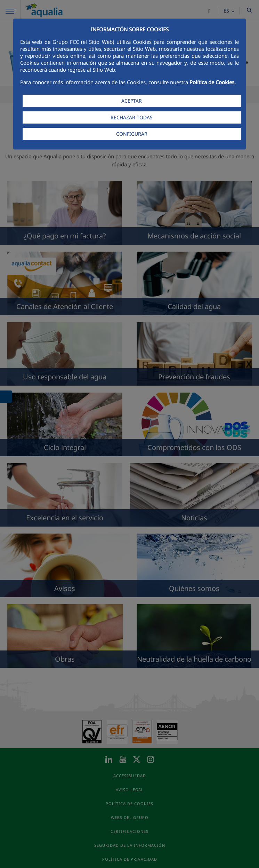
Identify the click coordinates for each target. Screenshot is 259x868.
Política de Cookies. (213, 82)
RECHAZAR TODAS (132, 117)
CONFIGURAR (132, 134)
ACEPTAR (132, 101)
